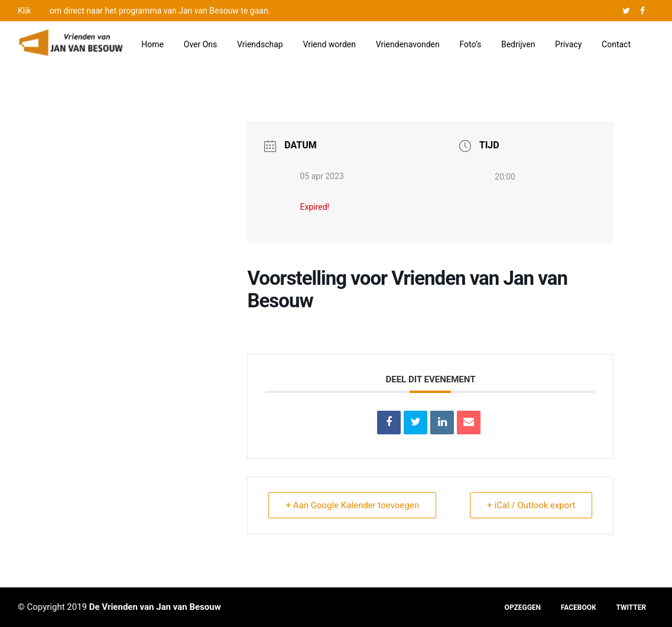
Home (152, 44)
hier (40, 11)
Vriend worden (329, 44)
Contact (616, 44)
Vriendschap (260, 44)
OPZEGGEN (523, 607)
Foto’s (471, 44)
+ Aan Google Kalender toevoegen (352, 505)
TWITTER (631, 607)
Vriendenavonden (408, 44)
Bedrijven (518, 44)
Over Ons (201, 44)
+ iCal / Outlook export (531, 505)
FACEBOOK (579, 607)
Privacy (568, 44)
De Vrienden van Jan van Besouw (155, 607)
